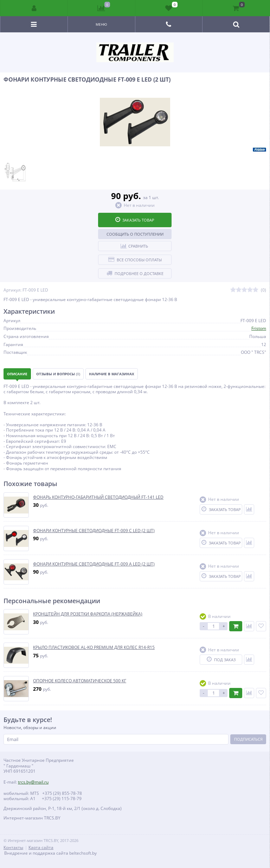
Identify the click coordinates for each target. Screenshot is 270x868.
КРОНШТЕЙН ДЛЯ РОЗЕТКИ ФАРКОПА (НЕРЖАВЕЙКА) (88, 614)
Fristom (259, 328)
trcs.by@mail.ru (33, 782)
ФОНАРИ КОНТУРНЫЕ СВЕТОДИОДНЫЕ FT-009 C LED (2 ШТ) (94, 531)
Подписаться (248, 739)
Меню (101, 24)
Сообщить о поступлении (135, 234)
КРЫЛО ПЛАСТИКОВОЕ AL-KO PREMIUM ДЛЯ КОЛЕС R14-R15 (94, 647)
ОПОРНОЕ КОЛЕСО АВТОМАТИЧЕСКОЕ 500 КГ (80, 681)
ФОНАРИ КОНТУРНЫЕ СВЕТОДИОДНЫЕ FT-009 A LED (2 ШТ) (94, 564)
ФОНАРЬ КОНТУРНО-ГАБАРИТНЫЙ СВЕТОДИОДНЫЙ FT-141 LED (98, 497)
